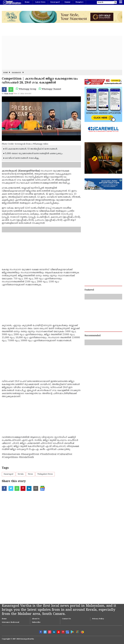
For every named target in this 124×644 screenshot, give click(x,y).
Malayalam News (45, 474)
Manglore (79, 2)
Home (27, 2)
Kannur (68, 2)
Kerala (21, 474)
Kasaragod (55, 2)
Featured (89, 290)
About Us (36, 619)
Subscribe (36, 622)
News (30, 474)
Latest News (40, 2)
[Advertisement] (62, 53)
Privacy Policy (98, 619)
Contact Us (66, 619)
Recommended (93, 336)
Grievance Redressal (10, 622)
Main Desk (9, 94)
